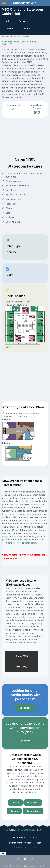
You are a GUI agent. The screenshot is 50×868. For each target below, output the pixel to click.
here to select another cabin (22, 543)
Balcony (14, 811)
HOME (4, 41)
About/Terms (18, 837)
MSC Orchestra (22, 41)
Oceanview (33, 802)
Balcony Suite (33, 811)
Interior (34, 41)
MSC (11, 41)
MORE (27, 29)
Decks (22, 21)
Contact (34, 837)
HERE (5, 536)
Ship (8, 21)
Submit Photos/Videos (20, 843)
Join (39, 843)
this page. (32, 792)
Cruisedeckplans (24, 3)
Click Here (25, 708)
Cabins (9, 29)
